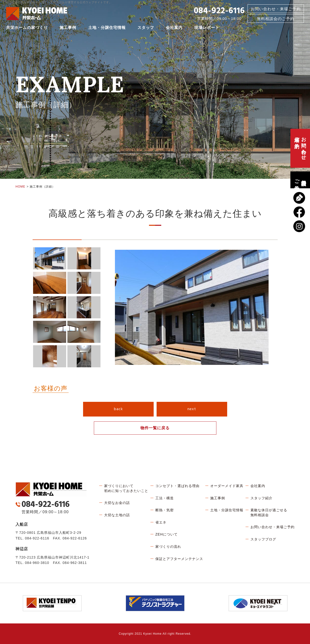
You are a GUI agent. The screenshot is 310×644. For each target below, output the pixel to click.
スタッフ (146, 28)
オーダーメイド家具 (227, 486)
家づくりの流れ (168, 547)
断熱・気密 (165, 510)
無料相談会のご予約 (300, 180)
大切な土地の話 (117, 515)
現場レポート (207, 28)
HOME (20, 187)
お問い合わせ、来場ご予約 (300, 148)
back (118, 409)
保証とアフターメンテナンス (179, 559)
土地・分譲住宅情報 (107, 28)
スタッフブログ (263, 539)
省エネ (161, 522)
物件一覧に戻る (155, 428)
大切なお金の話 (117, 503)
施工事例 (68, 28)
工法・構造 (165, 498)
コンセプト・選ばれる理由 (177, 486)
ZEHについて (167, 534)
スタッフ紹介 (261, 498)
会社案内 (174, 28)
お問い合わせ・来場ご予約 (276, 9)
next (192, 409)
